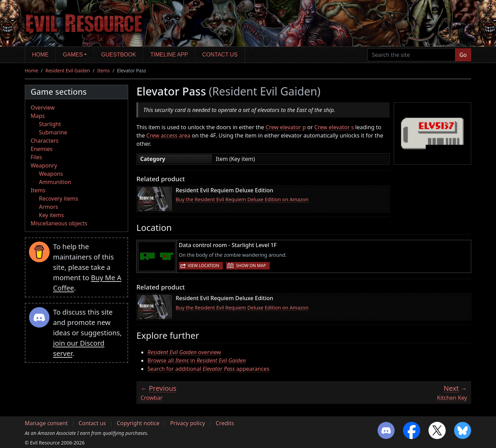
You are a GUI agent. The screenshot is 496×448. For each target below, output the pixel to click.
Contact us (220, 55)
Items (103, 70)
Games (73, 55)
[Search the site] (411, 55)
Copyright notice (138, 423)
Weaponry (44, 165)
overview (184, 352)
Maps (38, 116)
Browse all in (197, 360)
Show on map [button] (251, 266)
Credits (225, 423)
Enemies (42, 149)
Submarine (53, 132)
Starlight (50, 124)
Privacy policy (188, 423)
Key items (51, 215)
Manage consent (46, 423)
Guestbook (119, 55)
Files (36, 157)
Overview (43, 108)
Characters (45, 141)
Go (463, 55)
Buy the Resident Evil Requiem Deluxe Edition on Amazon (242, 199)
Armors (49, 207)
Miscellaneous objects (59, 223)
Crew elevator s (334, 127)
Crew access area (168, 135)
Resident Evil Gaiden (68, 70)
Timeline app (169, 55)
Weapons (51, 174)
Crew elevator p (286, 127)
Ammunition (55, 182)
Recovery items (59, 198)
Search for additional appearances (208, 369)
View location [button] (203, 266)
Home (40, 55)
